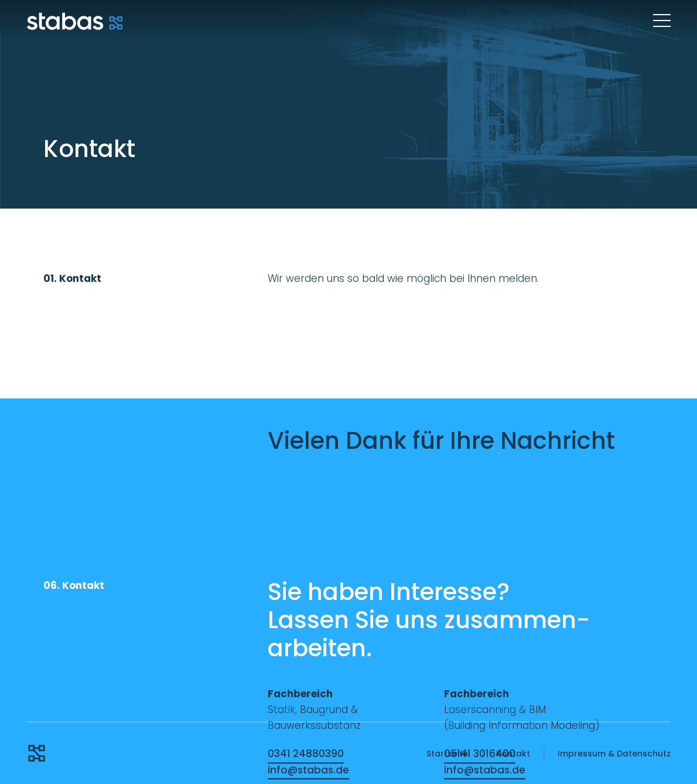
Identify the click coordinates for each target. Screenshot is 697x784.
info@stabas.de (308, 770)
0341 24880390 (306, 754)
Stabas (75, 21)
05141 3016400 (480, 754)
